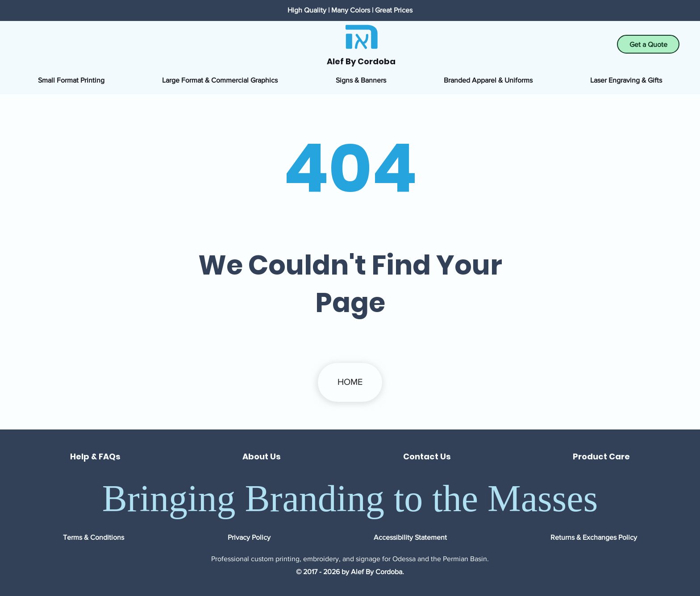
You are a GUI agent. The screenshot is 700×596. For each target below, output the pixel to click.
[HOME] (350, 382)
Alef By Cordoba (361, 61)
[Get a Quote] (648, 44)
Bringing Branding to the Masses (350, 498)
